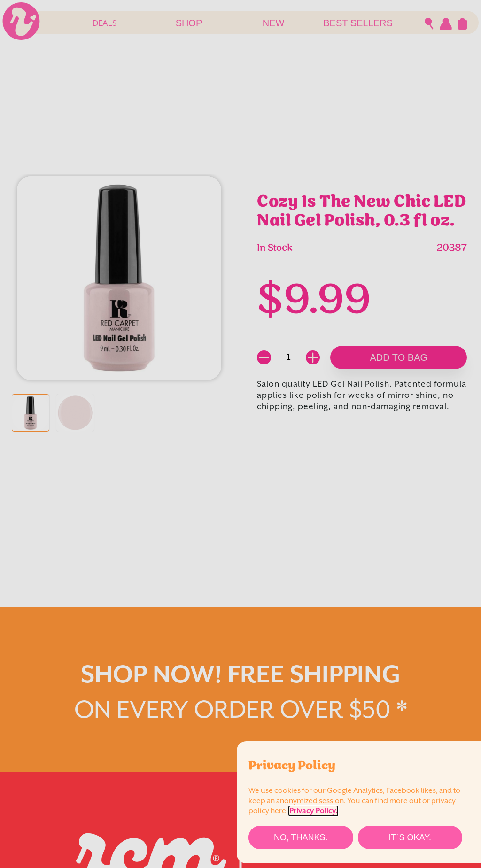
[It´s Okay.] (410, 837)
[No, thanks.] (301, 837)
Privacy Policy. (313, 811)
